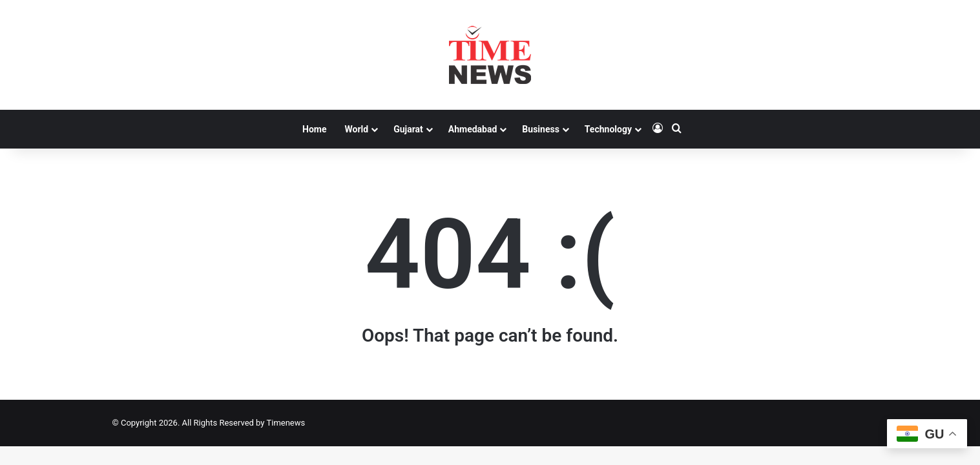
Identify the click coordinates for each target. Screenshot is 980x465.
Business (540, 129)
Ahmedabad (473, 129)
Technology (608, 129)
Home (314, 129)
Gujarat (408, 129)
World (356, 129)
